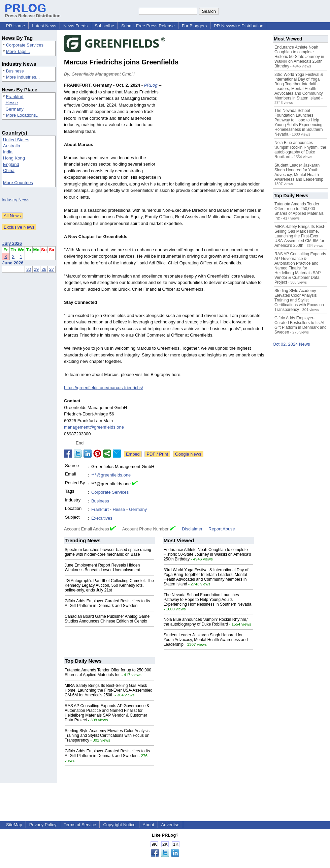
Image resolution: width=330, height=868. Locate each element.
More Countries (18, 183)
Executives (102, 518)
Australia (12, 146)
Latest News (44, 26)
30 (29, 269)
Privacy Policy (43, 825)
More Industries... (23, 77)
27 (52, 269)
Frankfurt (15, 97)
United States (16, 140)
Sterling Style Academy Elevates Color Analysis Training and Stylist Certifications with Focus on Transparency (107, 735)
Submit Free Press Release (148, 26)
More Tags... (18, 51)
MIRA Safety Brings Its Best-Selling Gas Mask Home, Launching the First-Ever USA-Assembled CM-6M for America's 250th (109, 690)
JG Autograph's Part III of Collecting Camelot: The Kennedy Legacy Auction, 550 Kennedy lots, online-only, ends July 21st (109, 585)
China (9, 170)
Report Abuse (222, 529)
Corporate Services (25, 45)
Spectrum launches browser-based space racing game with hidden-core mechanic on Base (108, 552)
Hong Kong (14, 158)
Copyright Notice (119, 825)
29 (36, 269)
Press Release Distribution (33, 13)
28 (44, 269)
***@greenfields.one (111, 475)
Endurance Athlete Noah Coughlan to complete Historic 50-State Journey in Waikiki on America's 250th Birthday (207, 554)
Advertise (170, 825)
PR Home (15, 26)
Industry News (15, 200)
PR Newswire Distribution (239, 26)
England (11, 164)
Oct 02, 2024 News (291, 344)
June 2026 (13, 263)
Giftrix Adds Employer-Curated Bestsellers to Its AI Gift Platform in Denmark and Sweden (107, 603)
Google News (188, 454)
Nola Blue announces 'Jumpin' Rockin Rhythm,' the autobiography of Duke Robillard (206, 622)
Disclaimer (192, 529)
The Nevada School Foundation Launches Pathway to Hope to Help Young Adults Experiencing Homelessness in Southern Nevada (208, 600)
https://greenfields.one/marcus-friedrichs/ (104, 388)
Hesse (12, 103)
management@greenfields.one (94, 427)
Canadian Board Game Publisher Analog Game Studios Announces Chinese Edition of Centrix (107, 619)
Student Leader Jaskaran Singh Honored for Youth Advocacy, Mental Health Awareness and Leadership (206, 640)
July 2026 (12, 243)
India (8, 152)
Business (15, 71)
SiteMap (14, 825)
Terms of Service (80, 825)
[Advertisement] (216, 132)
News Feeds (75, 26)
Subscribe (104, 26)
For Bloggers (194, 26)
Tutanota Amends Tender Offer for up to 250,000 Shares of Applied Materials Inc (108, 672)
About (148, 825)
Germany (14, 109)
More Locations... (23, 115)
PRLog (151, 85)
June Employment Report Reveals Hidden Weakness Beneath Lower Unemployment (102, 568)
